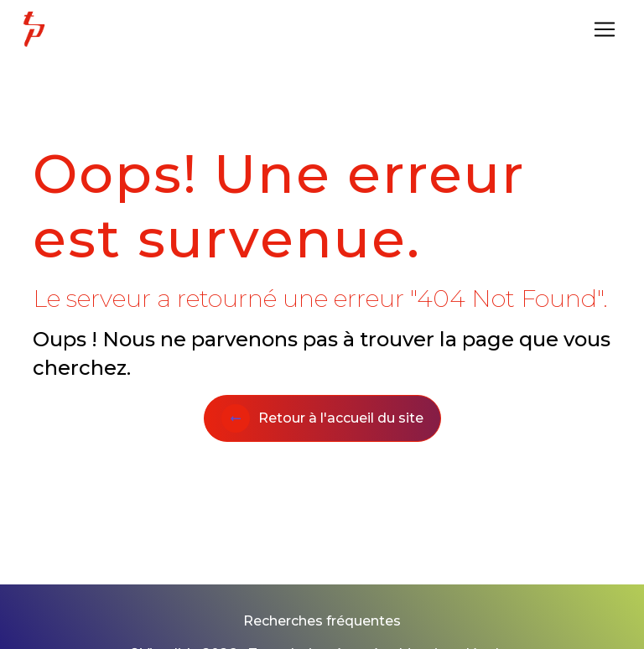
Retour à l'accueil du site (322, 418)
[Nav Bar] (605, 29)
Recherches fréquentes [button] (322, 621)
